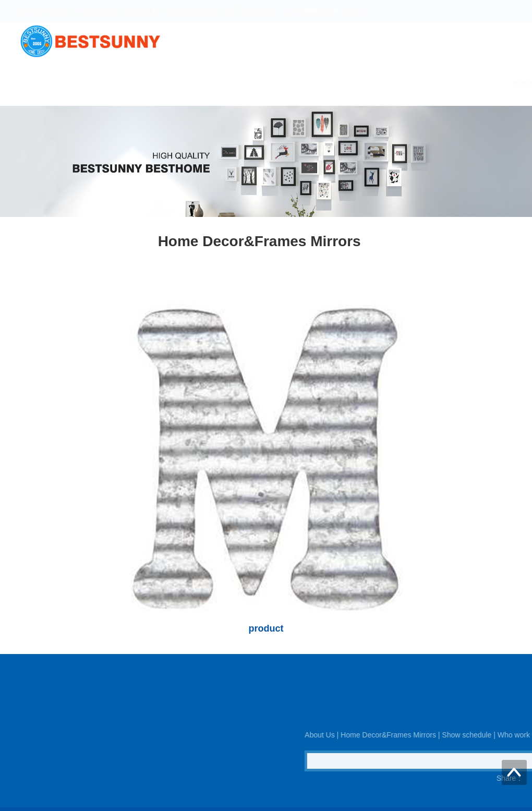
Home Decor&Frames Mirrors (272, 83)
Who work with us (436, 83)
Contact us (500, 83)
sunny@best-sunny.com (322, 11)
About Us (190, 83)
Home (147, 83)
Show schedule (363, 83)
